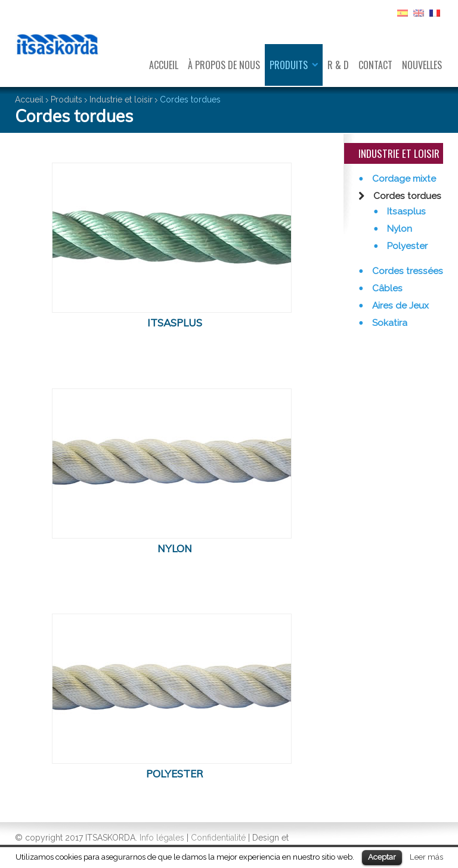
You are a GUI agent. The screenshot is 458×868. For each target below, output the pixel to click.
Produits (289, 65)
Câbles (386, 288)
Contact (375, 65)
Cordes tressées (406, 271)
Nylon (398, 229)
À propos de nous (224, 65)
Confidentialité (218, 838)
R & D (338, 65)
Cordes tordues (406, 196)
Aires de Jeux (399, 306)
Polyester (406, 246)
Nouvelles (422, 65)
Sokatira (389, 323)
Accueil (164, 65)
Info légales (162, 838)
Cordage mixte (403, 179)
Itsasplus (405, 211)
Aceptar (382, 857)
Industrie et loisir (121, 99)
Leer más (426, 857)
